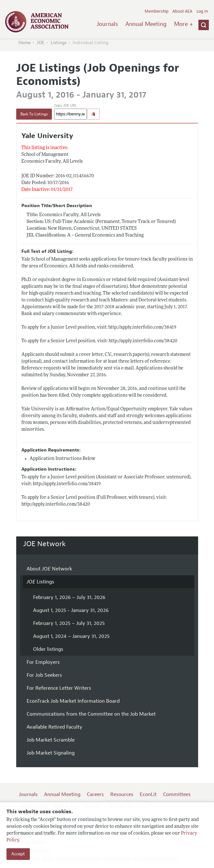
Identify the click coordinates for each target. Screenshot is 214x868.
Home (24, 43)
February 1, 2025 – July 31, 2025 (69, 623)
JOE (41, 43)
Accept (18, 854)
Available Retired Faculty (54, 727)
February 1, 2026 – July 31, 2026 (69, 597)
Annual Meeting (146, 24)
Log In (202, 11)
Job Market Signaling (51, 753)
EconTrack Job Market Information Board (73, 701)
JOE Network (45, 544)
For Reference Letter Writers (59, 688)
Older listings (48, 649)
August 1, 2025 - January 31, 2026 (71, 610)
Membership (157, 11)
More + (184, 24)
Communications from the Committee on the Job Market (91, 714)
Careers (95, 794)
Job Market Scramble (51, 740)
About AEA (182, 11)
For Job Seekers (44, 675)
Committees (177, 794)
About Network (49, 569)
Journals (107, 24)
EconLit (148, 794)
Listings (59, 43)
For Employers (43, 662)
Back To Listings (34, 114)
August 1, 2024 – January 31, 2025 (71, 636)
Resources (122, 794)
